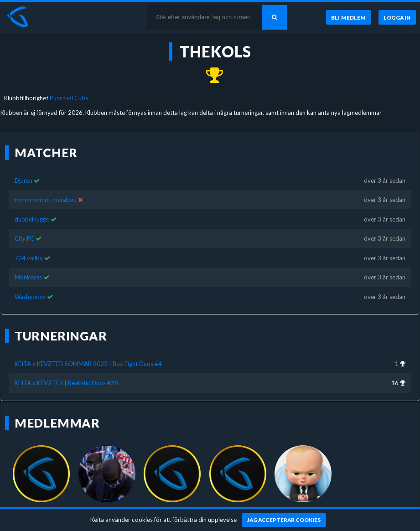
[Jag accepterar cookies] (284, 520)
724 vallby (29, 258)
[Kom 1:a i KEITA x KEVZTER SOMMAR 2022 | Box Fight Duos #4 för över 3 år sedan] (210, 76)
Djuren (23, 180)
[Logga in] (397, 17)
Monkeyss (28, 277)
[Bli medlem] (349, 17)
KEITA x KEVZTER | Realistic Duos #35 (66, 383)
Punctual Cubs (69, 98)
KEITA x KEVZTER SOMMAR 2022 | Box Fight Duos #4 (88, 364)
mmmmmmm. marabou (46, 200)
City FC (24, 238)
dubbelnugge (32, 219)
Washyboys (30, 297)
